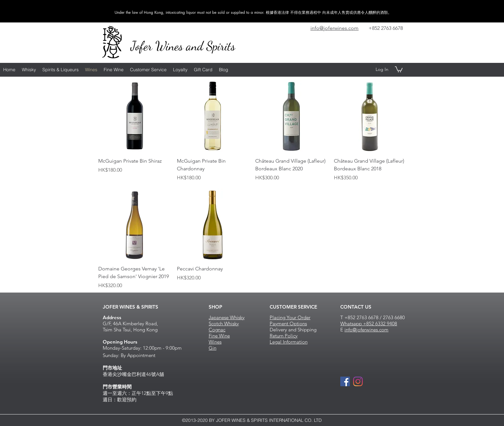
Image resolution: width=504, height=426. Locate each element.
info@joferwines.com (366, 330)
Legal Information (289, 342)
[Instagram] (358, 381)
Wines (215, 342)
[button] (399, 69)
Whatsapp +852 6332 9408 (369, 324)
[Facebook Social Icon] (345, 381)
